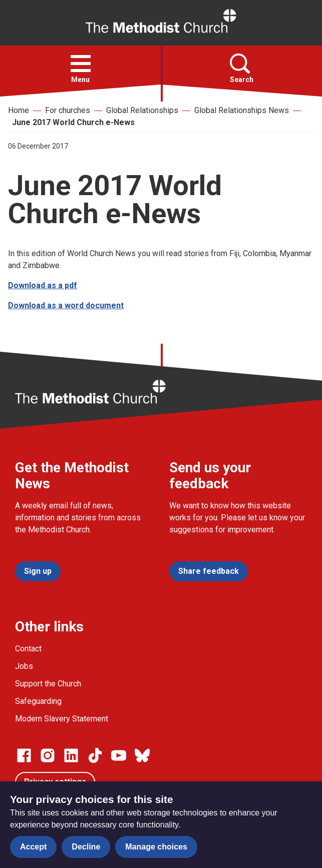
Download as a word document (66, 305)
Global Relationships (142, 110)
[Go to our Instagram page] (48, 755)
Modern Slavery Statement (62, 719)
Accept (33, 847)
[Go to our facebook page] (24, 755)
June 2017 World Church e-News (73, 122)
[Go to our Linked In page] (71, 755)
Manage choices (156, 847)
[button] (81, 64)
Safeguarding (38, 701)
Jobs (24, 666)
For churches (68, 110)
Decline (86, 847)
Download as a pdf (43, 285)
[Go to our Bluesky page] (142, 755)
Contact (28, 649)
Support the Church (48, 684)
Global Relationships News (242, 110)
